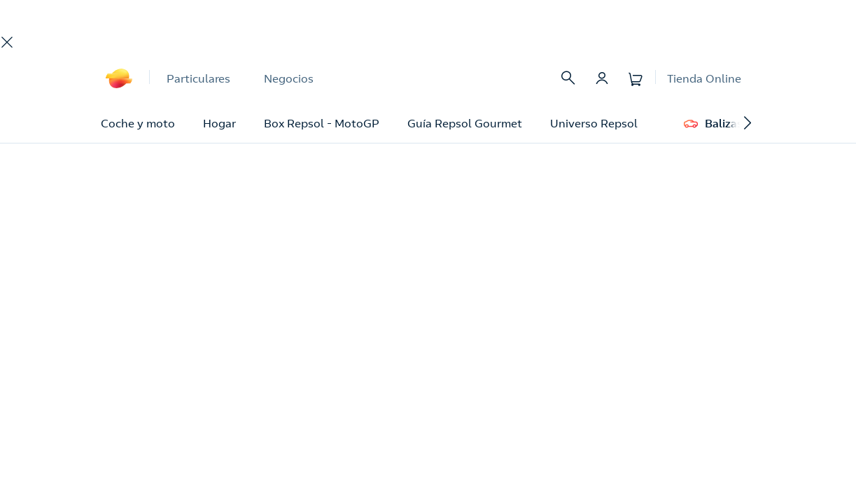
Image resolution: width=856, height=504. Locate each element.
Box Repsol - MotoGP (322, 123)
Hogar (219, 123)
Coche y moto (138, 123)
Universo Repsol (594, 123)
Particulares (198, 78)
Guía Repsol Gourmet (465, 123)
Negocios (289, 78)
